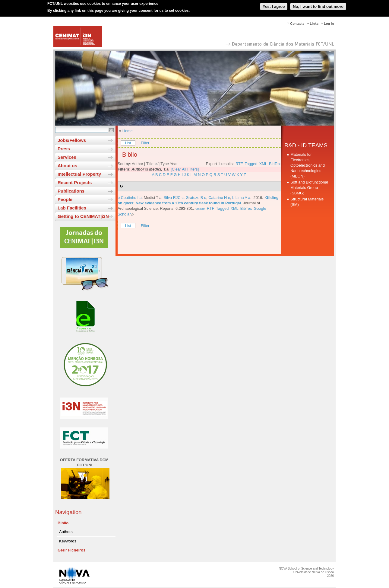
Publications (71, 191)
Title (150, 164)
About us (67, 166)
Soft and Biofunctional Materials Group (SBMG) (309, 188)
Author (138, 164)
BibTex (275, 164)
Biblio (63, 523)
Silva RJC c (174, 198)
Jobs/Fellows (72, 140)
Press (64, 149)
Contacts (297, 24)
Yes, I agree (274, 4)
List (128, 143)
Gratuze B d (196, 198)
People (65, 199)
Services (67, 157)
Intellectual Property (79, 174)
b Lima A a (241, 198)
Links (314, 24)
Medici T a (153, 198)
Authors (66, 532)
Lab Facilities (72, 208)
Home (128, 131)
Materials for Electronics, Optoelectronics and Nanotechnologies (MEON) (308, 165)
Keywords (68, 541)
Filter (145, 143)
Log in (329, 24)
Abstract (199, 209)
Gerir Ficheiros (71, 550)
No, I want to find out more (318, 4)
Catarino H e (219, 198)
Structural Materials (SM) (307, 202)
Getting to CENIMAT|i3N (83, 216)
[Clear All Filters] (185, 169)
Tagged (251, 164)
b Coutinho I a (130, 198)
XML (263, 164)
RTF (239, 164)
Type (165, 164)
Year (174, 164)
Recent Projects (75, 182)
